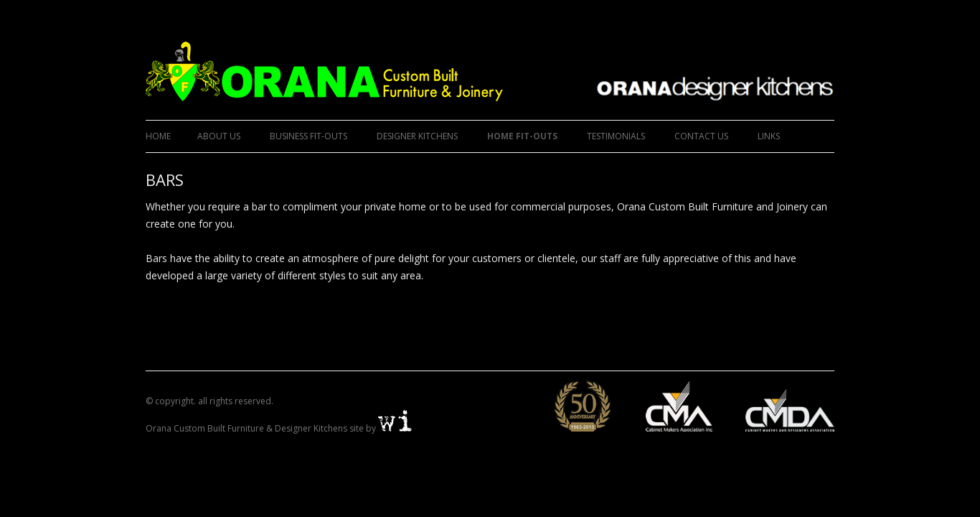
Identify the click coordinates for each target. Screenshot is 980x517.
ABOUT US (219, 136)
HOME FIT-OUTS (522, 136)
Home (158, 136)
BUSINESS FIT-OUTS (308, 136)
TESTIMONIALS (616, 136)
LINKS (769, 136)
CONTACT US (701, 136)
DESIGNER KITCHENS (417, 136)
